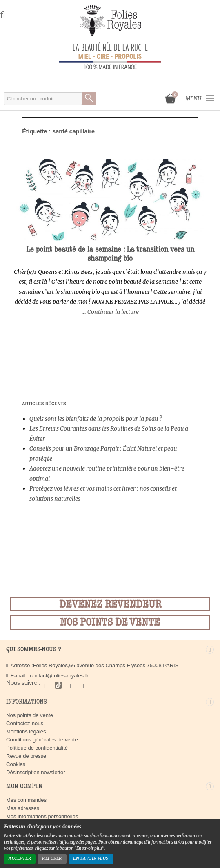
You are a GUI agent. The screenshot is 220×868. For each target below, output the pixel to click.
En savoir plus (91, 858)
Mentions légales (26, 731)
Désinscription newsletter (36, 772)
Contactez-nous (25, 723)
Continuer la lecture (113, 312)
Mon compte (24, 786)
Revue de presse (26, 756)
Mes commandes (26, 800)
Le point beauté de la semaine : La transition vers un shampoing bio (110, 254)
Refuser (52, 858)
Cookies (16, 764)
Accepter (20, 858)
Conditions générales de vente (42, 740)
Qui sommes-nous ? (34, 649)
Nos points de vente (30, 715)
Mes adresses (23, 808)
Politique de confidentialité (37, 748)
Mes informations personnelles (42, 816)
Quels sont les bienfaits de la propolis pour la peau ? (96, 419)
